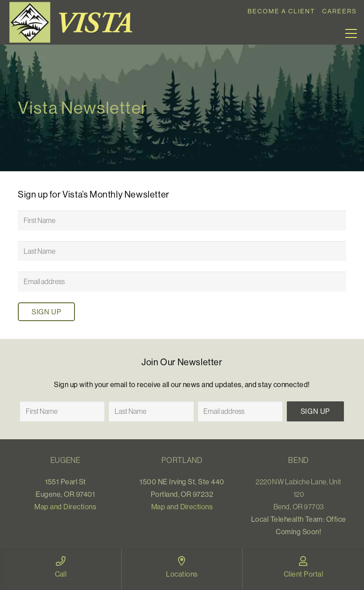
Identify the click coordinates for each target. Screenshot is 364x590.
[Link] (74, 22)
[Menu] (351, 33)
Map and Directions (65, 507)
